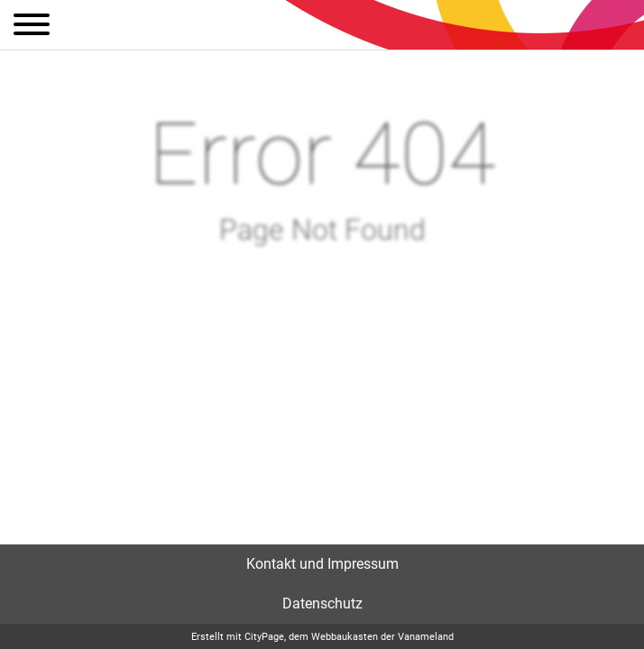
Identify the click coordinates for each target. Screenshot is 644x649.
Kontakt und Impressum (322, 564)
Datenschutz (322, 603)
